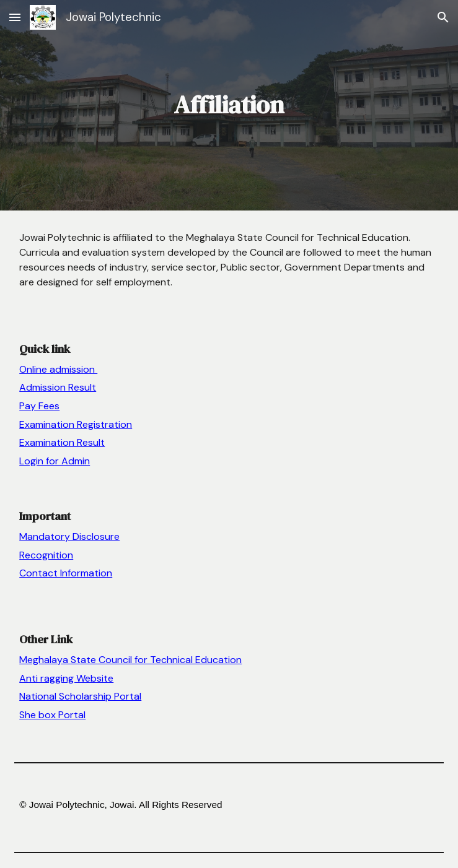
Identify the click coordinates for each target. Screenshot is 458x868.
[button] (15, 17)
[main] (229, 105)
